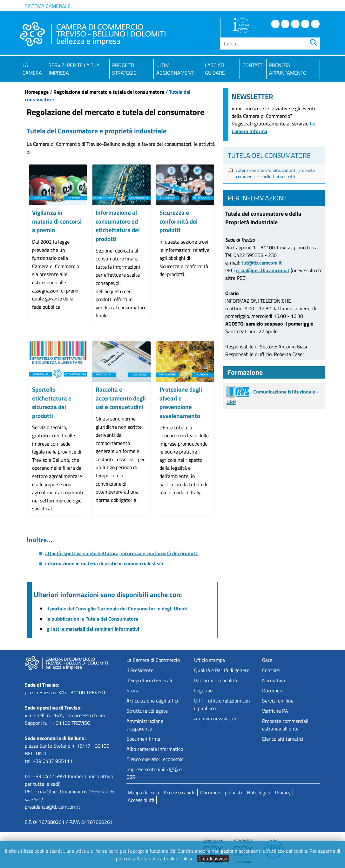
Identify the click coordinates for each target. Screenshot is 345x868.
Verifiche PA (275, 711)
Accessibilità (141, 800)
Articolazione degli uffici (152, 701)
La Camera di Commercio (153, 660)
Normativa (274, 680)
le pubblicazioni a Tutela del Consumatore (92, 619)
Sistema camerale (48, 6)
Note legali (258, 792)
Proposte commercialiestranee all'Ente (285, 725)
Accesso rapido (179, 792)
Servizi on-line (278, 701)
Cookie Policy (178, 858)
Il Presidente (140, 670)
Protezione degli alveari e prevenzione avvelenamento (181, 402)
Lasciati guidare (215, 69)
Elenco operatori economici (156, 759)
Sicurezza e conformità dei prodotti (179, 221)
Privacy (283, 792)
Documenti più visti (221, 792)
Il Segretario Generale (150, 680)
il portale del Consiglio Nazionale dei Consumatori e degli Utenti (117, 609)
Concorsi (271, 670)
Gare (267, 660)
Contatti (253, 65)
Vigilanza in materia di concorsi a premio (57, 221)
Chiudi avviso (213, 858)
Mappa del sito (143, 792)
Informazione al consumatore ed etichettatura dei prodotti (118, 225)
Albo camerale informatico (155, 749)
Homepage (37, 92)
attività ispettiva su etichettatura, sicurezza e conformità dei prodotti (122, 553)
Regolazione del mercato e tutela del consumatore (109, 92)
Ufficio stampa (210, 660)
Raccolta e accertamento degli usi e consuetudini (121, 398)
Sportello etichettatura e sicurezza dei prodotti (52, 402)
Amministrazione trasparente (145, 725)
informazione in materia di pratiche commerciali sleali (104, 563)
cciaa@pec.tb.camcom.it (263, 270)
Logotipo (203, 690)
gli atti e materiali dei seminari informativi (93, 629)
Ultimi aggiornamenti (176, 69)
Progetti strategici (125, 69)
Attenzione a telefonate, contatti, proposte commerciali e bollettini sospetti (275, 173)
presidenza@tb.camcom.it (53, 807)
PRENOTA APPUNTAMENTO (288, 69)
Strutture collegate (147, 711)
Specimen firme (143, 739)
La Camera (32, 69)
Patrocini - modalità (216, 680)
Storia (133, 690)
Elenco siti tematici (283, 739)
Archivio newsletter (215, 718)
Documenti (274, 690)
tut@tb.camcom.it (262, 263)
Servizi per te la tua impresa (74, 69)
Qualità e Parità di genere (222, 670)
